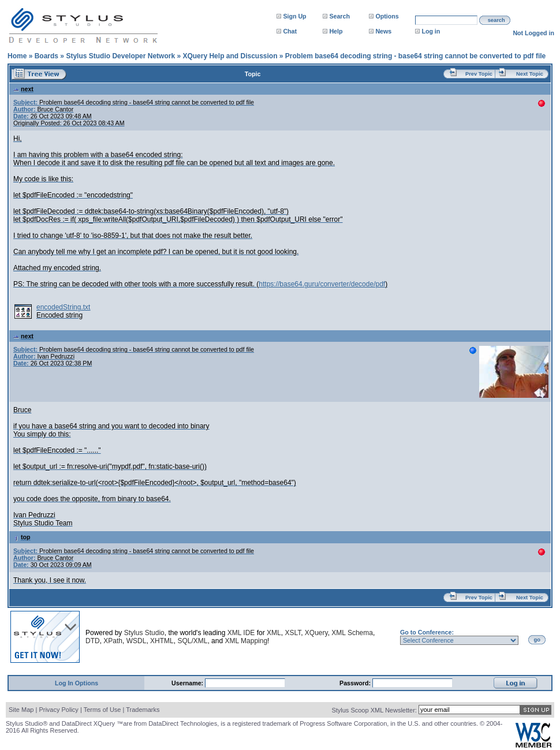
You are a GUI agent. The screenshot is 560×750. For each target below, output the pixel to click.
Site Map (21, 710)
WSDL (137, 641)
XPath (113, 641)
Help (336, 31)
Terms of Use (102, 710)
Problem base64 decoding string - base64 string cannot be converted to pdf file (415, 56)
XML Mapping (246, 641)
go (537, 640)
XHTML (162, 641)
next (23, 89)
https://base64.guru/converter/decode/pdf (322, 284)
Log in (431, 31)
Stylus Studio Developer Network (120, 56)
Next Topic (530, 74)
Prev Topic (479, 74)
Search (339, 16)
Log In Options (76, 683)
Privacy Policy (58, 710)
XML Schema (352, 633)
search (496, 20)
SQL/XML (192, 641)
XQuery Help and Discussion (230, 56)
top (22, 537)
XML (274, 633)
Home (17, 56)
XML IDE (241, 633)
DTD (93, 641)
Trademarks (143, 710)
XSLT (293, 633)
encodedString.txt (63, 307)
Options (387, 16)
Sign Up (294, 16)
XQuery (316, 633)
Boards (46, 56)
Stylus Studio (144, 633)
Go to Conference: (427, 632)
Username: (188, 683)
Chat (290, 31)
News (383, 31)
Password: (356, 683)
